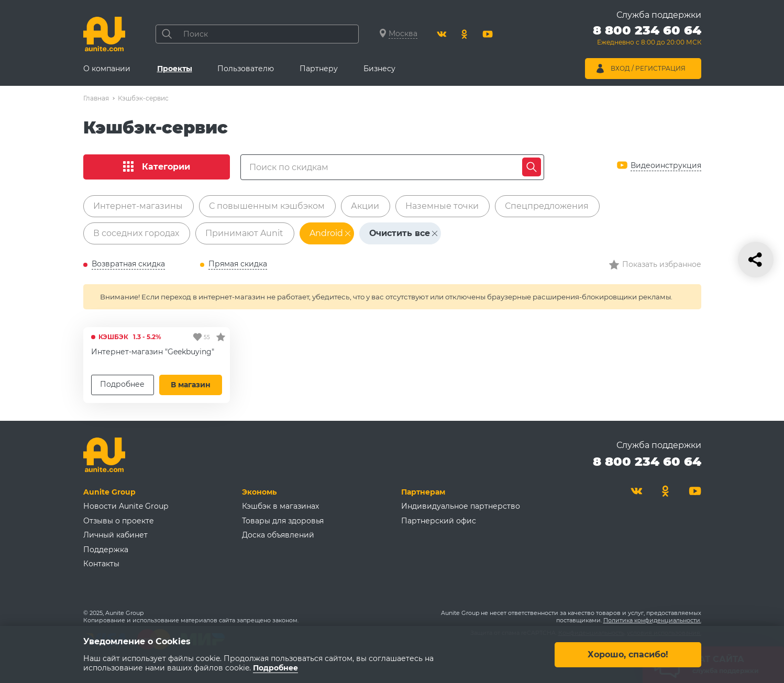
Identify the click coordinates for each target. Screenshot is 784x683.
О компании (107, 69)
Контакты (101, 564)
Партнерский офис (439, 521)
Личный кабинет (115, 535)
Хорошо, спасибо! (628, 654)
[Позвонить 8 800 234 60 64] (647, 37)
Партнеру (319, 69)
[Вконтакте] (441, 34)
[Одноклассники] (465, 34)
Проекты (175, 69)
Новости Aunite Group (126, 506)
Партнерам (423, 492)
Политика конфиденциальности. (652, 620)
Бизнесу (379, 69)
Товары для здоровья (283, 521)
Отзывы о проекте (119, 521)
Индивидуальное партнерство (461, 506)
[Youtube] (488, 34)
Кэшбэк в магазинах (280, 506)
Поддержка (106, 550)
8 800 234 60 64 (647, 461)
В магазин (191, 385)
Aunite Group (109, 492)
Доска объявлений (278, 535)
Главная (96, 98)
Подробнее (122, 384)
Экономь (259, 492)
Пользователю (246, 69)
